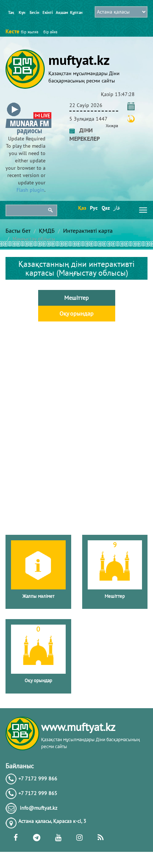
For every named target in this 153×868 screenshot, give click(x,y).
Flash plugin (30, 190)
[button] (28, 104)
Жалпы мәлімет (38, 596)
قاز (117, 208)
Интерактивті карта (88, 231)
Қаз (82, 208)
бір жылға (30, 32)
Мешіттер (76, 298)
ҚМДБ (47, 231)
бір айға (50, 32)
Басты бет (18, 231)
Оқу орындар (76, 313)
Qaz (105, 208)
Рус (93, 208)
